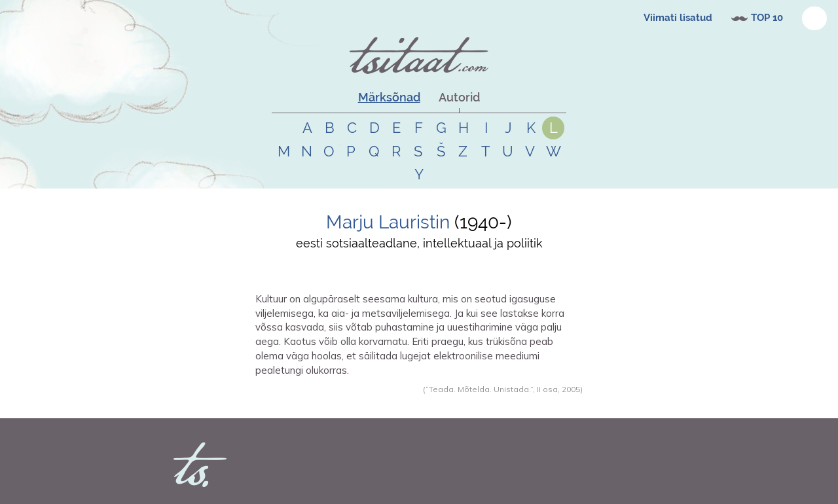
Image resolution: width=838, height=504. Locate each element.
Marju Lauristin (388, 222)
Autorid (459, 97)
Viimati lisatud (678, 18)
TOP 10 (767, 18)
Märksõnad (389, 97)
